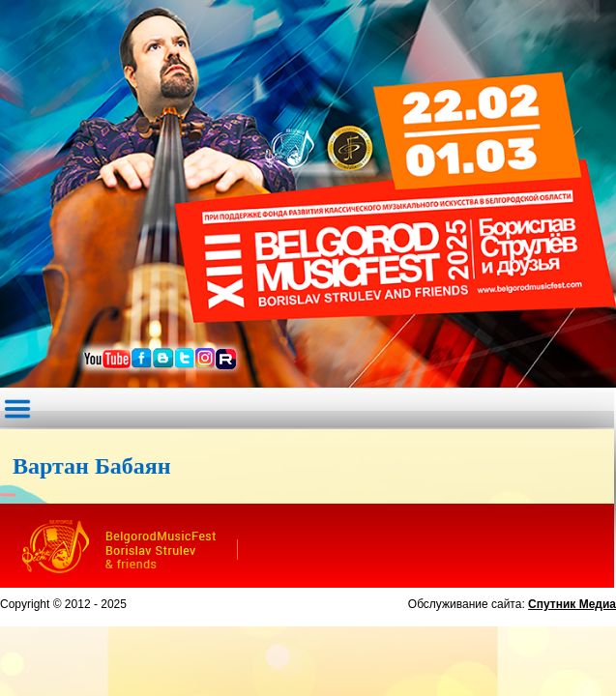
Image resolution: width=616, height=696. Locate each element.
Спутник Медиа (572, 604)
